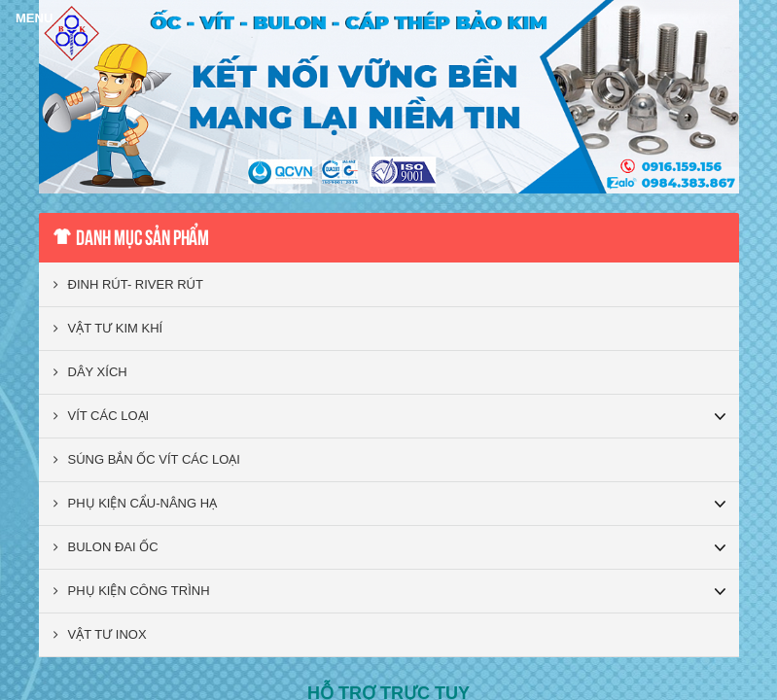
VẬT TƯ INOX (100, 634)
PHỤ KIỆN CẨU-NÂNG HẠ (136, 503)
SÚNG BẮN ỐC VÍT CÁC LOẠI (147, 459)
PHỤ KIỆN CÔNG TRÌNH (132, 591)
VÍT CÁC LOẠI (102, 416)
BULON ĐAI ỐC (106, 547)
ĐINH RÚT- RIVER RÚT (128, 284)
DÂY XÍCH (90, 372)
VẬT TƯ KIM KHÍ (108, 328)
